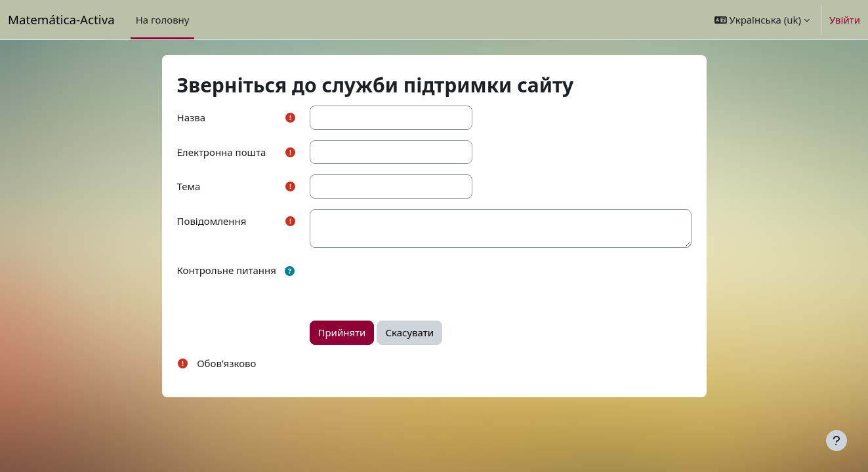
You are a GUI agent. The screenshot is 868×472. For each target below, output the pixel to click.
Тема (189, 186)
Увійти (845, 20)
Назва (192, 117)
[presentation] (409, 284)
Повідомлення (212, 221)
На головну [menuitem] (163, 20)
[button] (762, 20)
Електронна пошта (222, 152)
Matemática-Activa (61, 19)
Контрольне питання (227, 270)
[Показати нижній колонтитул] (837, 441)
